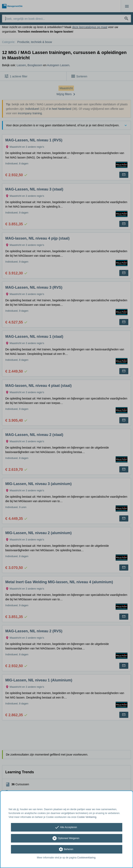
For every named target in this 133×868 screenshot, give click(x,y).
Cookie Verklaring (87, 817)
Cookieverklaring (86, 858)
